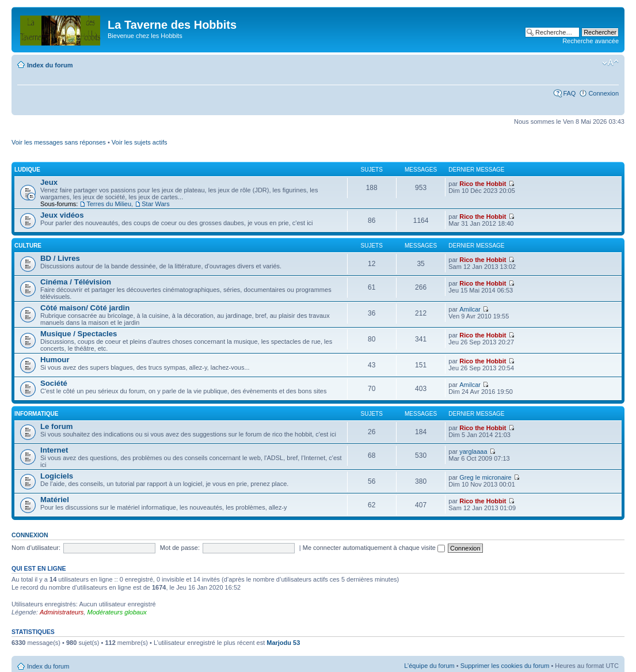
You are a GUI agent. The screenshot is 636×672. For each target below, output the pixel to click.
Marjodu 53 (283, 643)
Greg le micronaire (485, 477)
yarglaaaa (473, 451)
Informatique (36, 414)
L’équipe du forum (429, 666)
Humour (55, 360)
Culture (28, 246)
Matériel (55, 500)
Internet (54, 450)
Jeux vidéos (62, 215)
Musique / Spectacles (79, 334)
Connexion (603, 93)
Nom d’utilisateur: (36, 548)
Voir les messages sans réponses (59, 142)
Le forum (56, 426)
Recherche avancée (591, 41)
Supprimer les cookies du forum (505, 666)
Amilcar (470, 309)
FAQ (569, 93)
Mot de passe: (180, 548)
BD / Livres (60, 258)
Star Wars (156, 204)
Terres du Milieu (109, 204)
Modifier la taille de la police (610, 63)
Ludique (27, 170)
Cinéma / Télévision (76, 282)
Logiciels (57, 476)
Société (54, 383)
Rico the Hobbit (483, 184)
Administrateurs (62, 612)
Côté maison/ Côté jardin (85, 308)
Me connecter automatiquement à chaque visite (374, 548)
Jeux (49, 182)
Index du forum (50, 65)
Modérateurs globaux (117, 612)
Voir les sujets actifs (140, 142)
